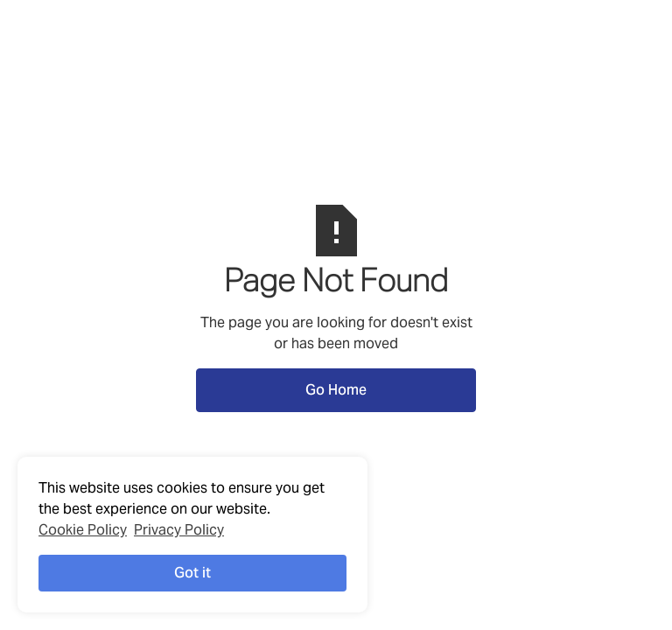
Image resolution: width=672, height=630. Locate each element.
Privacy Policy (179, 530)
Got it (192, 573)
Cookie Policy (83, 530)
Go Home (336, 390)
